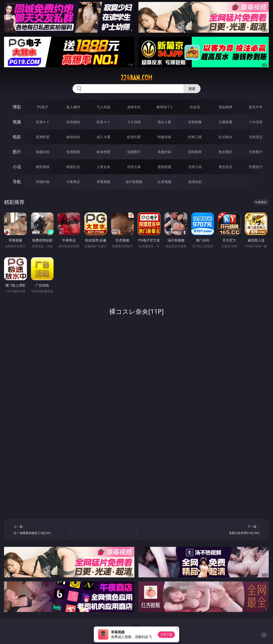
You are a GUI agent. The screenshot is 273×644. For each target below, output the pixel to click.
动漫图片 (134, 152)
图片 (17, 152)
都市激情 (43, 167)
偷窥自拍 (43, 152)
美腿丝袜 (164, 152)
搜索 (192, 89)
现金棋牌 (225, 107)
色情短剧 (195, 182)
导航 (17, 182)
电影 (17, 137)
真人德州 (73, 107)
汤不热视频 (134, 182)
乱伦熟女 (225, 137)
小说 (17, 167)
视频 (17, 122)
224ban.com (136, 78)
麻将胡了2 (164, 107)
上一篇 (40, 530)
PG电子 (43, 107)
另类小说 (195, 167)
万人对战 (103, 107)
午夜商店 (73, 182)
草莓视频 (103, 182)
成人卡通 (103, 137)
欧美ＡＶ (103, 122)
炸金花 (195, 107)
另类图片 (256, 152)
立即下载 (166, 634)
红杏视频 (164, 182)
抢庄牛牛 (256, 107)
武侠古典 (134, 167)
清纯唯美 (195, 152)
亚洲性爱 (43, 137)
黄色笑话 (225, 167)
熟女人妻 (164, 122)
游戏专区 (134, 107)
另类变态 (256, 137)
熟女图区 (225, 152)
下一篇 (232, 530)
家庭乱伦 (73, 167)
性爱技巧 (256, 167)
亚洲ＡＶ (43, 122)
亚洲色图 (73, 152)
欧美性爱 (134, 137)
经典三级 (195, 137)
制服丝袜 (164, 137)
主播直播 (225, 122)
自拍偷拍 (73, 122)
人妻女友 (103, 167)
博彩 (17, 107)
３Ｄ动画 (134, 122)
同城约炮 (43, 182)
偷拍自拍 (73, 137)
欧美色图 (103, 152)
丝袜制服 (195, 122)
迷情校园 (164, 167)
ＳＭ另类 (256, 122)
